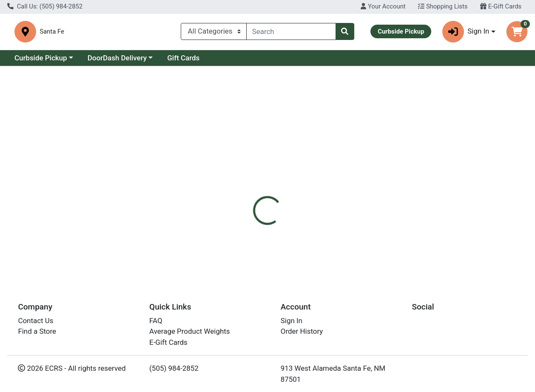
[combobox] (291, 31)
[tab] (247, 181)
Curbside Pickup (41, 58)
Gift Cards (183, 58)
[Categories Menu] (214, 31)
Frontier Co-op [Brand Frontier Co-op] (334, 234)
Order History (302, 334)
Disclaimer (287, 181)
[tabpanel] (379, 233)
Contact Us (36, 324)
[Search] (291, 31)
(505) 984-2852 (174, 371)
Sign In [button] (466, 32)
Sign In (292, 324)
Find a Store (37, 334)
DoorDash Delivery (117, 58)
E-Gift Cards (501, 6)
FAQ (156, 324)
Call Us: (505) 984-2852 (45, 6)
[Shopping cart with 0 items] (517, 32)
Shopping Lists (443, 6)
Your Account (383, 6)
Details (247, 181)
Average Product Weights (189, 334)
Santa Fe (174, 32)
